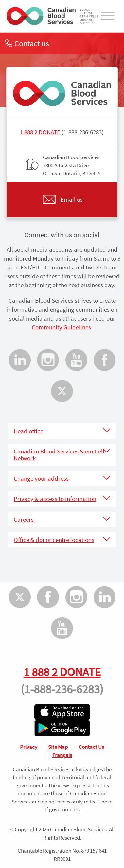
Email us (72, 199)
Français (62, 755)
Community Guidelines (61, 327)
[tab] (62, 431)
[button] (62, 431)
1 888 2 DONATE (40, 132)
